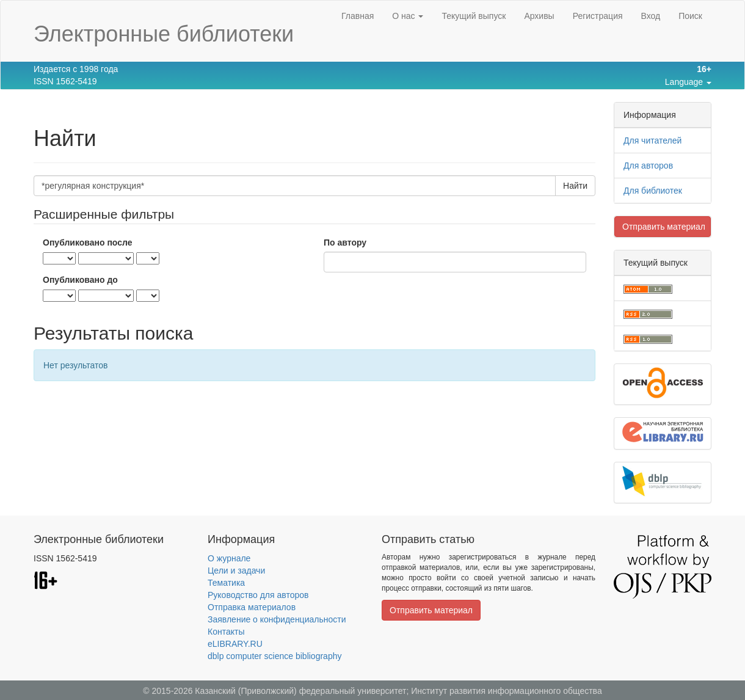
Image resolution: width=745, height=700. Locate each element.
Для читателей (652, 140)
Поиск (690, 16)
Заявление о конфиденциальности (277, 619)
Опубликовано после (88, 242)
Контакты (226, 632)
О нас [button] (408, 16)
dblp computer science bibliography (274, 656)
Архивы (539, 16)
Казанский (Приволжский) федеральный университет (300, 691)
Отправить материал (664, 227)
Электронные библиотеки (164, 34)
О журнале (229, 558)
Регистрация (598, 16)
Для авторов (648, 166)
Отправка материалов (252, 607)
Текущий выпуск (474, 16)
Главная (358, 16)
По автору (345, 242)
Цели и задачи (236, 571)
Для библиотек (653, 191)
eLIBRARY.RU (235, 644)
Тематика (226, 583)
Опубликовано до (80, 280)
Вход (651, 16)
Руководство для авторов (258, 595)
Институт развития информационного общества (507, 691)
